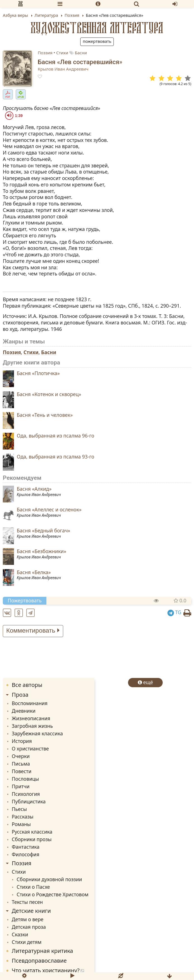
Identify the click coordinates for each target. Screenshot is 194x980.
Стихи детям (27, 942)
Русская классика (32, 832)
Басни (81, 53)
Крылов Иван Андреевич (63, 69)
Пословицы (25, 779)
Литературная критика (42, 951)
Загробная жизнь (32, 726)
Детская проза (29, 927)
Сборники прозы (32, 839)
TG (174, 612)
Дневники (24, 711)
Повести (22, 771)
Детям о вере (28, 919)
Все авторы (27, 685)
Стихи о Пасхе (33, 887)
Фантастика (26, 847)
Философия (26, 854)
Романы (21, 824)
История (22, 741)
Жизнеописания (31, 718)
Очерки (21, 756)
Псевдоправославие (39, 961)
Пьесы (19, 809)
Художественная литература (97, 28)
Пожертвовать (97, 41)
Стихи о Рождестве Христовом (53, 894)
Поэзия (45, 53)
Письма (21, 764)
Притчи (21, 786)
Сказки (20, 934)
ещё (145, 682)
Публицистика (29, 801)
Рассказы (23, 817)
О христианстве (30, 749)
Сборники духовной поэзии (49, 879)
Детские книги (31, 911)
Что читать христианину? (46, 970)
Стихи (62, 53)
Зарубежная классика (37, 733)
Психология (26, 794)
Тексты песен (27, 902)
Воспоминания (30, 703)
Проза (20, 695)
